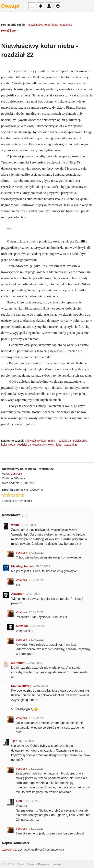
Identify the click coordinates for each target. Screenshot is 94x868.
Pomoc (31, 864)
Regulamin (44, 864)
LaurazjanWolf (21, 686)
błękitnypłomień (22, 566)
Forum (21, 864)
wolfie (15, 525)
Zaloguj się (9, 849)
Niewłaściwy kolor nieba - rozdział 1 (50, 25)
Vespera (16, 473)
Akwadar (17, 594)
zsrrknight (18, 663)
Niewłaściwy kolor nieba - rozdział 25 (55, 445)
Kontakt (57, 864)
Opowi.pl (10, 6)
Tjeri (14, 741)
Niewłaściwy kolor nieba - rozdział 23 (48, 441)
